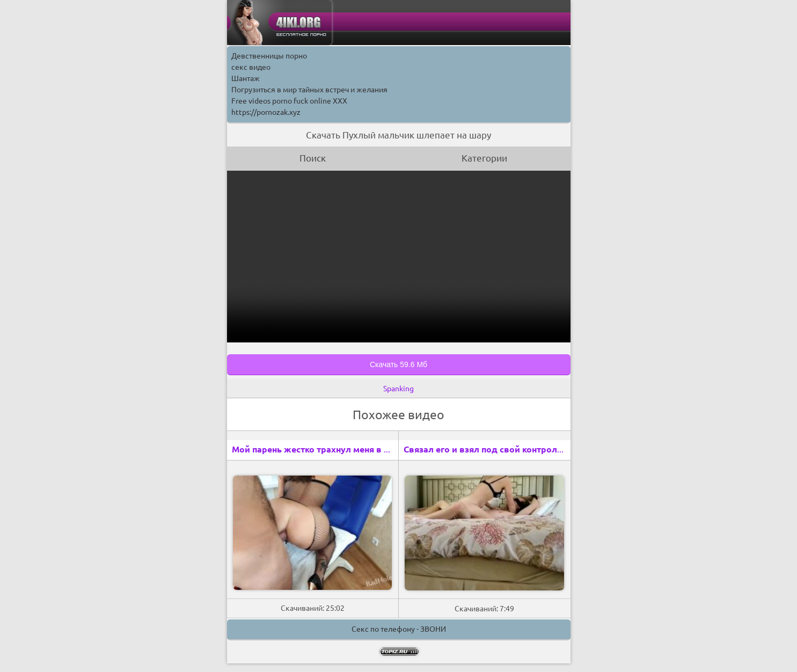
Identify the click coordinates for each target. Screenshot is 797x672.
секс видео (251, 67)
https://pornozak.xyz (266, 112)
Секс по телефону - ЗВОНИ (399, 629)
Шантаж (246, 78)
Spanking (398, 389)
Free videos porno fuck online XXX (289, 101)
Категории (484, 158)
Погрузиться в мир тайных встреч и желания (309, 90)
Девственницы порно (269, 56)
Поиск (313, 158)
